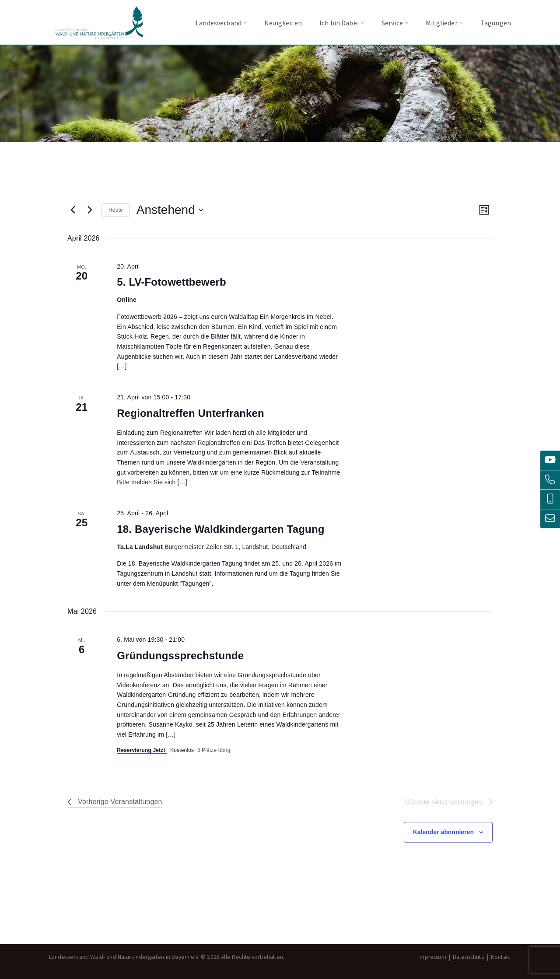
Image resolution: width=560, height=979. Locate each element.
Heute (116, 210)
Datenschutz (469, 957)
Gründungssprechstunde (180, 656)
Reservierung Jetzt (142, 750)
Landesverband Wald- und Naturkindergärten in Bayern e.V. (99, 23)
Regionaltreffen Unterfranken (191, 413)
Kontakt (501, 957)
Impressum (432, 957)
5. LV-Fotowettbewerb (171, 282)
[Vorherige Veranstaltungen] (73, 210)
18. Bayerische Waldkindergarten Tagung (220, 529)
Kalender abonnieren (443, 832)
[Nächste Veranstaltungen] (90, 210)
